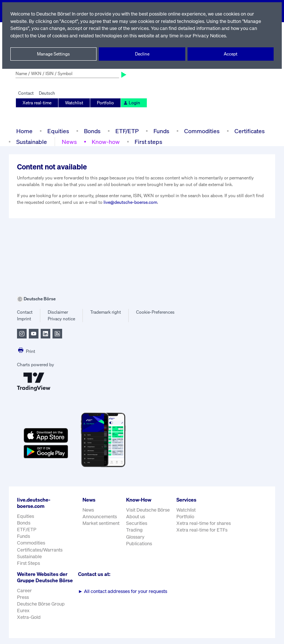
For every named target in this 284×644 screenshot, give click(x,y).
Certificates (249, 131)
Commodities (202, 131)
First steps (148, 141)
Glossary (136, 537)
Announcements (100, 517)
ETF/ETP (126, 131)
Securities (137, 523)
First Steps (28, 563)
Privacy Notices (213, 36)
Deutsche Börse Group (41, 610)
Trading (134, 530)
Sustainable (32, 141)
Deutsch (47, 93)
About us (136, 517)
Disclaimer (58, 312)
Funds (162, 131)
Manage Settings (54, 54)
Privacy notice (61, 319)
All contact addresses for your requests (123, 591)
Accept (231, 54)
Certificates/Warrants (39, 550)
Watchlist (74, 103)
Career (24, 596)
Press (23, 603)
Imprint (24, 319)
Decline (142, 54)
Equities (58, 131)
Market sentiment (101, 523)
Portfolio (105, 103)
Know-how (106, 141)
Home (24, 131)
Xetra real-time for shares (204, 523)
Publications (139, 544)
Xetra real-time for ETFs (203, 530)
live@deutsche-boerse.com (131, 202)
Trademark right (106, 312)
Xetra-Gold (29, 623)
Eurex (23, 617)
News (70, 141)
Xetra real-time (37, 103)
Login (131, 103)
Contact (26, 93)
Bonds (91, 131)
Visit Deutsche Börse (148, 510)
